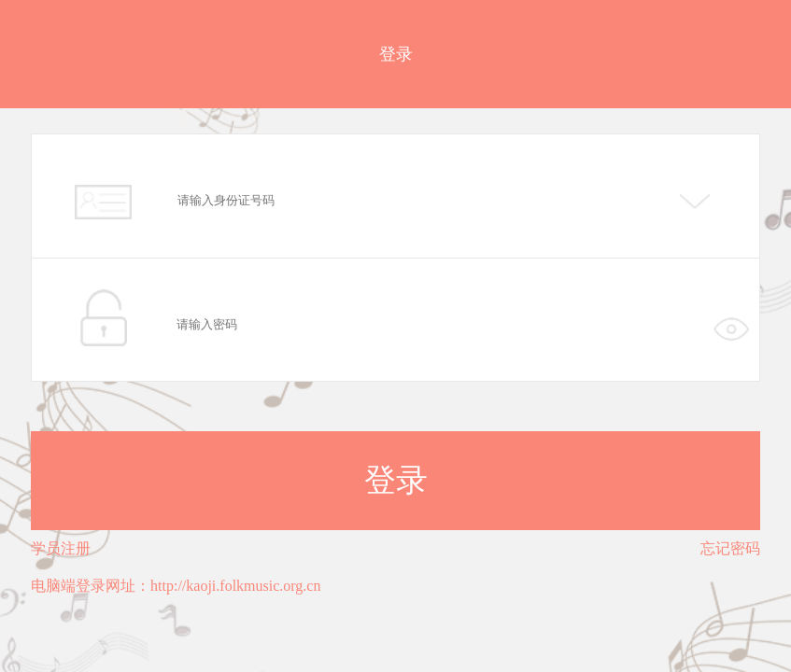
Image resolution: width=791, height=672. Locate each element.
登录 (396, 480)
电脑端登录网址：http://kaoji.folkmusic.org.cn (176, 586)
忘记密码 (730, 548)
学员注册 (61, 548)
